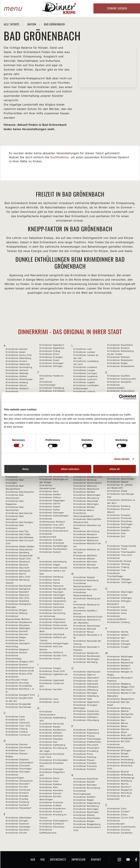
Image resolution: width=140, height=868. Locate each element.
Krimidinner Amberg (17, 382)
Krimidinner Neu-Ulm (85, 589)
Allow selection (70, 469)
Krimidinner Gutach (50, 552)
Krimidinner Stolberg (119, 506)
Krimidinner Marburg (85, 480)
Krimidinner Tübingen (119, 579)
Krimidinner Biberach (17, 595)
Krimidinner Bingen (16, 610)
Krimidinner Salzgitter (119, 382)
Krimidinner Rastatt (84, 782)
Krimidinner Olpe (83, 699)
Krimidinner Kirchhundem (54, 760)
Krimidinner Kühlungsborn (54, 821)
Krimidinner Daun (15, 750)
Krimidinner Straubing (119, 521)
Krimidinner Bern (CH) (18, 577)
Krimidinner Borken (16, 652)
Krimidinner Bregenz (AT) (20, 662)
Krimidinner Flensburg (52, 388)
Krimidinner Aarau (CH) (19, 355)
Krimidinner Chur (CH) (18, 726)
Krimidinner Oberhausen (87, 672)
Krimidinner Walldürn (119, 669)
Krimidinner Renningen (86, 809)
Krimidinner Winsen (118, 756)
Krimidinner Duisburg (17, 802)
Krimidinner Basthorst (18, 562)
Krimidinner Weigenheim (121, 699)
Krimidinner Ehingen (17, 821)
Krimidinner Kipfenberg (52, 745)
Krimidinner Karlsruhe (52, 724)
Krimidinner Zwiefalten (120, 833)
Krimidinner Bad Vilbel (18, 534)
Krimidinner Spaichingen (121, 479)
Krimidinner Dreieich (17, 793)
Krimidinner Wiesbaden (120, 738)
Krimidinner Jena (49, 699)
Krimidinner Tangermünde (122, 546)
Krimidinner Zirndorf (119, 812)
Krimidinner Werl (117, 720)
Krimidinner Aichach (17, 370)
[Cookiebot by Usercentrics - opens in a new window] (121, 397)
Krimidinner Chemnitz (18, 723)
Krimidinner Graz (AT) (52, 525)
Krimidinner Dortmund (18, 790)
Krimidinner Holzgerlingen (54, 643)
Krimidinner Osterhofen (86, 714)
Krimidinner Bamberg (17, 552)
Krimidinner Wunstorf (119, 787)
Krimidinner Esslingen (52, 363)
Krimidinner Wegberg (119, 684)
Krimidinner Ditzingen (18, 772)
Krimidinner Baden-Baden (20, 546)
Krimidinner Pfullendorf (86, 748)
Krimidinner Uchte (117, 595)
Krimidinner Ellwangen (18, 827)
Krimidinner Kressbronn (53, 809)
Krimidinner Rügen (117, 363)
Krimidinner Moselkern (86, 537)
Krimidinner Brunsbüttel (19, 686)
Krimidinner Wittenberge (121, 778)
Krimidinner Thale (117, 549)
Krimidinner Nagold (84, 577)
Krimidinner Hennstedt (52, 607)
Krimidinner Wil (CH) (119, 741)
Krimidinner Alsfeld (16, 376)
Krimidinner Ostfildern (86, 717)
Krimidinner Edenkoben (19, 818)
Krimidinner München (85, 562)
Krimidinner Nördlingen (86, 659)
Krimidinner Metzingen (86, 504)
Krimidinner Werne (118, 723)
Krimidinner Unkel (117, 610)
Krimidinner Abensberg (18, 358)
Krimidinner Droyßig (17, 799)
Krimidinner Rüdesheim (120, 360)
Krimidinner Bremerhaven (20, 668)
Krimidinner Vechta (118, 632)
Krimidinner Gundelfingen (54, 546)
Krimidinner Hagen (50, 565)
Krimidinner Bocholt (17, 631)
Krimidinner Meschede (86, 501)
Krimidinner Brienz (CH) (19, 674)
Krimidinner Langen (84, 370)
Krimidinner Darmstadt (18, 747)
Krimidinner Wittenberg (120, 775)
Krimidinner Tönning (118, 564)
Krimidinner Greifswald (52, 528)
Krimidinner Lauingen (85, 373)
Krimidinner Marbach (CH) (88, 477)
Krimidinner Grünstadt (52, 543)
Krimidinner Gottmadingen (54, 516)
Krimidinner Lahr (83, 349)
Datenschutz (58, 859)
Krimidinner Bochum (17, 634)
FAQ (43, 859)
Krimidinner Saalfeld (119, 376)
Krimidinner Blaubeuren (19, 622)
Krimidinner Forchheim (52, 391)
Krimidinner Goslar (50, 507)
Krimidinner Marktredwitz (88, 483)
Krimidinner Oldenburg (86, 696)
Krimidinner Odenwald (86, 684)
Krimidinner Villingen (119, 644)
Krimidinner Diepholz (17, 760)
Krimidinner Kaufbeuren (53, 730)
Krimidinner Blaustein (18, 625)
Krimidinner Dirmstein (18, 766)
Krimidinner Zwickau (119, 830)
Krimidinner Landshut (85, 367)
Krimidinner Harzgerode (53, 589)
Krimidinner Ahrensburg (19, 367)
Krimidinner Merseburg (86, 498)
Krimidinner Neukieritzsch (88, 617)
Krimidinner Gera (49, 491)
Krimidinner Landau (84, 352)
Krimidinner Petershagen (87, 739)
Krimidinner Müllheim (85, 556)
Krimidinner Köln (49, 787)
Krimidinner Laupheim (86, 376)
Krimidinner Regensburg (87, 803)
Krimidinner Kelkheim (51, 736)
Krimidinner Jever (49, 702)
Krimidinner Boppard (17, 649)
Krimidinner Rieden (84, 821)
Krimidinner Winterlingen (121, 763)
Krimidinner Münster (85, 565)
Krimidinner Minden (84, 507)
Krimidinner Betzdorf (17, 592)
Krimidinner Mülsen (84, 559)
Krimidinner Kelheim (51, 733)
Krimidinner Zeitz (117, 809)
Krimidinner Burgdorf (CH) (20, 695)
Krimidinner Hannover (52, 586)
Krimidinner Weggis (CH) (121, 687)
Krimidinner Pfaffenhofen (87, 742)
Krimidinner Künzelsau (52, 827)
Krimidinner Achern (16, 361)
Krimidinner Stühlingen (120, 524)
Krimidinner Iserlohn (51, 689)
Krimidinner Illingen (50, 668)
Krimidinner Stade (117, 491)
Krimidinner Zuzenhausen (121, 827)
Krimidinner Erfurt (49, 354)
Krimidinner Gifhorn (50, 497)
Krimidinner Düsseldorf (18, 808)
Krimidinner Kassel (50, 727)
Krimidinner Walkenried (120, 663)
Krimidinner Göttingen (52, 513)
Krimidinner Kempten (51, 739)
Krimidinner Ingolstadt (52, 680)
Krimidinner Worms (118, 784)
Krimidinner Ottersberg (86, 720)
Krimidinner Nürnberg (85, 662)
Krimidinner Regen (84, 800)
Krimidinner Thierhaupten (121, 552)
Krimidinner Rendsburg (86, 806)
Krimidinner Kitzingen (52, 769)
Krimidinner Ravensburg (87, 788)
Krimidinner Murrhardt (86, 568)
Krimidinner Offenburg (86, 690)
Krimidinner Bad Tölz (17, 531)
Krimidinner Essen (49, 360)
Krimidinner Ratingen (85, 785)
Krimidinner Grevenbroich (54, 531)
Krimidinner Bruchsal (17, 683)
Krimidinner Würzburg (119, 793)
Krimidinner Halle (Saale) (53, 568)
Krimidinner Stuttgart (119, 527)
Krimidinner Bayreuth (18, 568)
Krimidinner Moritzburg (86, 531)
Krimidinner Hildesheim (52, 619)
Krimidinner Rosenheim (120, 345)
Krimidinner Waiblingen (120, 657)
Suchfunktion (59, 157)
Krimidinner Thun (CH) (120, 555)
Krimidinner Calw (15, 717)
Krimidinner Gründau (51, 540)
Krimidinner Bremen (17, 665)
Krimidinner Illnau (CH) (52, 671)
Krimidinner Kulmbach (52, 824)
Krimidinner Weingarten (120, 714)
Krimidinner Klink (49, 781)
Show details (122, 459)
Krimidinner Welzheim (119, 717)
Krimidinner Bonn (15, 640)
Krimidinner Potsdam (85, 763)
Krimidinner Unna (117, 613)
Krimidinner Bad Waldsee (20, 537)
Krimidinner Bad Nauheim (20, 492)
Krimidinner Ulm (116, 607)
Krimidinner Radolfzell (86, 779)
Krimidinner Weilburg (119, 708)
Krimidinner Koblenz (51, 784)
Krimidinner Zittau (117, 815)
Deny (25, 469)
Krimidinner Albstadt (17, 373)
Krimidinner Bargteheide (19, 556)
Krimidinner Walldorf (119, 666)
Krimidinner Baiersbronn (19, 549)
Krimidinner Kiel (48, 742)
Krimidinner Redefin (84, 797)
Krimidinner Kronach (51, 812)
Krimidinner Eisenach (17, 824)
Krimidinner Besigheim (18, 589)
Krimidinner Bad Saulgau (19, 522)
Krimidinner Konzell (50, 793)
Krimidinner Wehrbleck (120, 690)
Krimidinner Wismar (118, 772)
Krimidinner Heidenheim (53, 601)
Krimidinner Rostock (118, 348)
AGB (33, 859)
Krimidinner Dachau (17, 744)
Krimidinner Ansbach (17, 388)
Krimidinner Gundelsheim (53, 549)
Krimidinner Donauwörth (19, 781)
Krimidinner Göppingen (52, 500)
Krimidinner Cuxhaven (18, 735)
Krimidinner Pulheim (85, 769)
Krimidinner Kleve (49, 778)
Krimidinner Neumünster (87, 626)
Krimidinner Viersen (118, 641)
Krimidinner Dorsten (17, 787)
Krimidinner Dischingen (19, 769)
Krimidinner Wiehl (117, 732)
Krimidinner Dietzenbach (19, 763)
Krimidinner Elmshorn (18, 830)
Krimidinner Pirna (83, 754)
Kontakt (96, 859)
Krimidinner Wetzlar (118, 729)
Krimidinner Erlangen (51, 357)
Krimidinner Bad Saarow (19, 513)
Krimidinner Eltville (16, 833)
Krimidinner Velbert (118, 635)
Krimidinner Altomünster (19, 379)
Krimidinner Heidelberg (52, 598)
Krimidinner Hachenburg (53, 562)
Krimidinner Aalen (16, 352)
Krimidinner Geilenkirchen (54, 476)
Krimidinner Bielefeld (17, 601)
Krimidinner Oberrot (85, 675)
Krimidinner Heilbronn (52, 604)
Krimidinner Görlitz (50, 504)
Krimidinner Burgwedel (18, 704)
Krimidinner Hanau (50, 583)
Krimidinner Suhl (116, 533)
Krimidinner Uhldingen (120, 598)
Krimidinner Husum (50, 659)
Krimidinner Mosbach (85, 534)
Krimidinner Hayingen (52, 592)
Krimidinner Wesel (117, 726)
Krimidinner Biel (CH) (17, 598)
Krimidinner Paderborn (86, 730)
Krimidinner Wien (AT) (119, 735)
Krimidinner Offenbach (86, 687)
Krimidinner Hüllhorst (51, 652)
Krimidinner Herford (51, 610)
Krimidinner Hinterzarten (53, 625)
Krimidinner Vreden (118, 647)
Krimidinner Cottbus (17, 732)
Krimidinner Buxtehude (18, 707)
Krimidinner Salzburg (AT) (122, 379)
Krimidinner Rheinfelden (87, 818)
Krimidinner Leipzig (84, 391)
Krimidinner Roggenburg (87, 824)
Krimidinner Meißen (84, 492)
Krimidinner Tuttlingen (120, 582)
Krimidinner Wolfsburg (120, 781)
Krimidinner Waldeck (119, 660)
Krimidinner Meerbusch (86, 489)
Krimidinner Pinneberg (86, 751)
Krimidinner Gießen (50, 494)
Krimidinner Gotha (50, 510)
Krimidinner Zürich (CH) (121, 818)
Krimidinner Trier (117, 570)
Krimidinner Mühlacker (86, 540)
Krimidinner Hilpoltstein (53, 622)
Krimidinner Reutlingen (86, 812)
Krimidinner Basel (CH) (18, 559)
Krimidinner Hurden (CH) (53, 656)
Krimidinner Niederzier (86, 653)
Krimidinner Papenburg (86, 733)
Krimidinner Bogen (16, 637)
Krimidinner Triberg (118, 567)
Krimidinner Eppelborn (52, 345)
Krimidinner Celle (15, 720)
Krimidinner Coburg (17, 729)
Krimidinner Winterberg (120, 760)
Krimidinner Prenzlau (85, 766)
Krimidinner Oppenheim (86, 702)
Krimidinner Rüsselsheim (121, 366)
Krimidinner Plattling (85, 757)
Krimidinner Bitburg (17, 613)
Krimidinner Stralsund (119, 518)
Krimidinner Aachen (17, 349)
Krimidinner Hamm (50, 580)
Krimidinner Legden (84, 382)
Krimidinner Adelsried (18, 364)
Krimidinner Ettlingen (51, 366)
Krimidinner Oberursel (86, 681)
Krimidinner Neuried (85, 629)
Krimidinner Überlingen (120, 592)
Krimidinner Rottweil (119, 357)
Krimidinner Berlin (16, 574)
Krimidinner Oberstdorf (86, 678)
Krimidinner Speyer (118, 482)
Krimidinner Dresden (17, 796)
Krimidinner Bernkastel (18, 586)
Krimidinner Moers (84, 510)
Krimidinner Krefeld (50, 805)
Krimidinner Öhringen (85, 693)
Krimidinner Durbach (17, 805)
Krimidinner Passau (84, 736)
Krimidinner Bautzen (17, 565)
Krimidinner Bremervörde (20, 671)
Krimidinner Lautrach (85, 379)
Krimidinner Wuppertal (120, 790)
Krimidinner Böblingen (18, 628)
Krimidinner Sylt (116, 536)
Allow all (115, 469)
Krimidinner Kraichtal (51, 802)
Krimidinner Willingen (119, 750)
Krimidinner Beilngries (18, 571)
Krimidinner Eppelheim (52, 348)
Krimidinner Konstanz (51, 790)
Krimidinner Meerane (85, 486)
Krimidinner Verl (116, 638)
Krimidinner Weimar (118, 711)
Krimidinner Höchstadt (52, 634)
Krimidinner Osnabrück (86, 711)
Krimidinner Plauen (84, 760)
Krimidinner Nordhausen (87, 656)
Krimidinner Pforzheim (86, 745)
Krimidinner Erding (50, 351)
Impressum (79, 859)
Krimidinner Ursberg (118, 622)
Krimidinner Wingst (118, 753)
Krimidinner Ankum (16, 385)
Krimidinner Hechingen (52, 595)
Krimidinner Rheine (84, 815)
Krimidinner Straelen (119, 515)
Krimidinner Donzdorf (18, 784)
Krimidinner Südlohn (118, 530)
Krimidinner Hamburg (51, 577)
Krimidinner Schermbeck (121, 391)
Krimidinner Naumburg (86, 580)
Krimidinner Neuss (84, 632)
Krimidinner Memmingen (87, 495)
